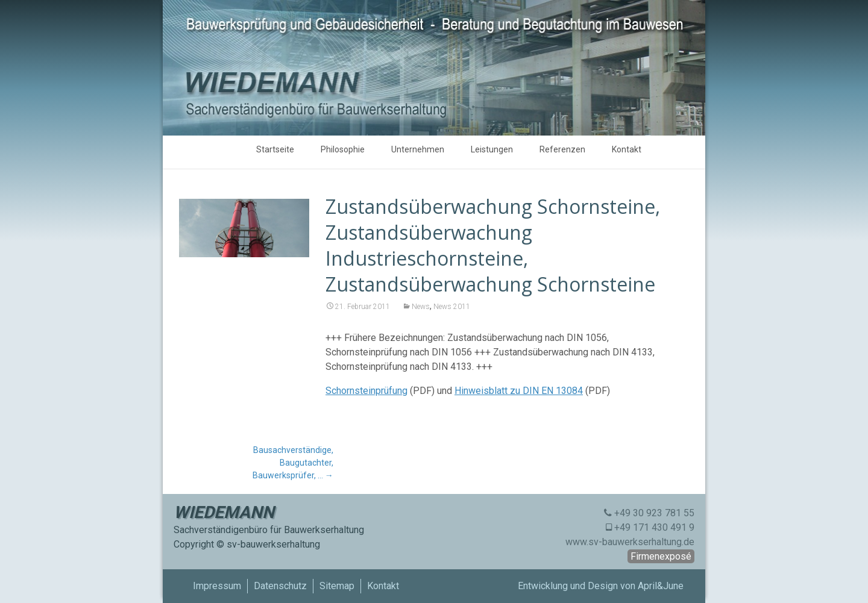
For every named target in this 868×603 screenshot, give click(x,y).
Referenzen (562, 149)
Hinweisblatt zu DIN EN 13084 (519, 391)
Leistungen (492, 149)
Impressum (217, 586)
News (421, 307)
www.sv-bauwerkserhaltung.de (630, 542)
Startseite (275, 149)
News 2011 (452, 307)
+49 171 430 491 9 (654, 527)
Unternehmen (418, 149)
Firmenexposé (661, 556)
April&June (661, 586)
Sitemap (337, 586)
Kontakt (627, 149)
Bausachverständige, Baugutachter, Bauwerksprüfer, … (293, 463)
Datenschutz (280, 586)
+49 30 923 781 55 (654, 513)
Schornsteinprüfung (366, 391)
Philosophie (343, 149)
